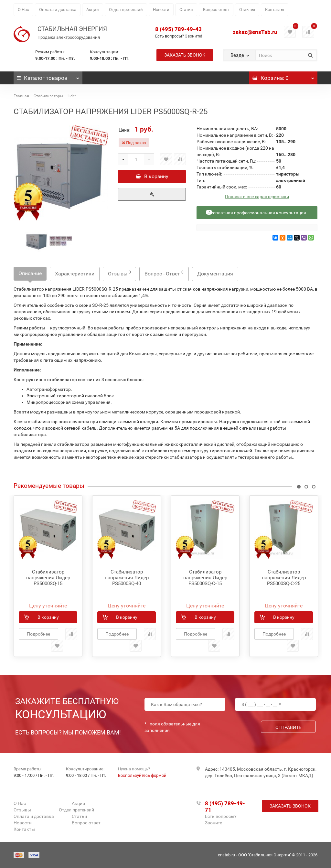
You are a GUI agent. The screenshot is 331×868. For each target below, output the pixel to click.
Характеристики (75, 274)
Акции (93, 10)
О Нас (23, 10)
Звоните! (193, 36)
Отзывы (247, 10)
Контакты (275, 10)
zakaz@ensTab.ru (255, 32)
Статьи (186, 10)
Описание (30, 273)
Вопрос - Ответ (164, 273)
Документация (215, 274)
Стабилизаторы (48, 96)
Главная (21, 96)
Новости (161, 10)
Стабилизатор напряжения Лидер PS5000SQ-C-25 (284, 578)
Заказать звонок (185, 55)
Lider (72, 96)
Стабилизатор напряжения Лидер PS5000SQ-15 (48, 578)
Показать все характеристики (257, 197)
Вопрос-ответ (216, 10)
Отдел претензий (126, 10)
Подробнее (38, 634)
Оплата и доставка (58, 10)
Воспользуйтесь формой (142, 775)
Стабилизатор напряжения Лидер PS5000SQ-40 (127, 578)
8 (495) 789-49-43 (178, 29)
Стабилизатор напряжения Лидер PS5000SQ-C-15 (205, 578)
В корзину (152, 176)
